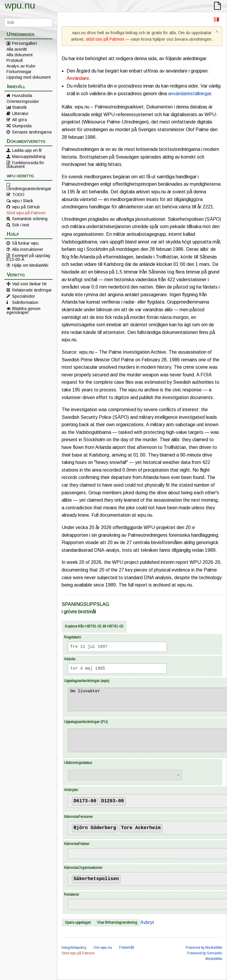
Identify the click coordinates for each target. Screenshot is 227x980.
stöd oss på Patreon (105, 39)
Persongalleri (24, 43)
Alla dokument (20, 55)
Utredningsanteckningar (29, 188)
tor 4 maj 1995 (88, 668)
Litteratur (20, 113)
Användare (78, 78)
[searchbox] (129, 800)
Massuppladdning (29, 157)
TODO (18, 195)
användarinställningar (190, 94)
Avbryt (147, 922)
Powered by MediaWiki (204, 948)
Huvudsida (22, 95)
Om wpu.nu (103, 948)
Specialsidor (24, 296)
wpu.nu (20, 5)
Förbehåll (127, 948)
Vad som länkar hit (29, 284)
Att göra (19, 120)
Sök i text (21, 225)
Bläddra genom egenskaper (23, 310)
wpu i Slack (23, 201)
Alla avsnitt (17, 49)
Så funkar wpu (25, 243)
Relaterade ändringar (32, 290)
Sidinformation (25, 302)
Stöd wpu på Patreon (26, 213)
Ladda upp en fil (27, 150)
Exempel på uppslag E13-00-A (28, 257)
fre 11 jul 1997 (89, 647)
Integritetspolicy (74, 948)
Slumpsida (22, 126)
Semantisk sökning (30, 219)
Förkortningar (19, 72)
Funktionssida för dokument (25, 164)
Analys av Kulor (21, 66)
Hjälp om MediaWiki (30, 265)
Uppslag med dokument (29, 77)
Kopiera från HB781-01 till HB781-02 (94, 626)
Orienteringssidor (23, 101)
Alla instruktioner (28, 249)
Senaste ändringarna (32, 132)
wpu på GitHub (26, 207)
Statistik (19, 107)
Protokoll (15, 60)
